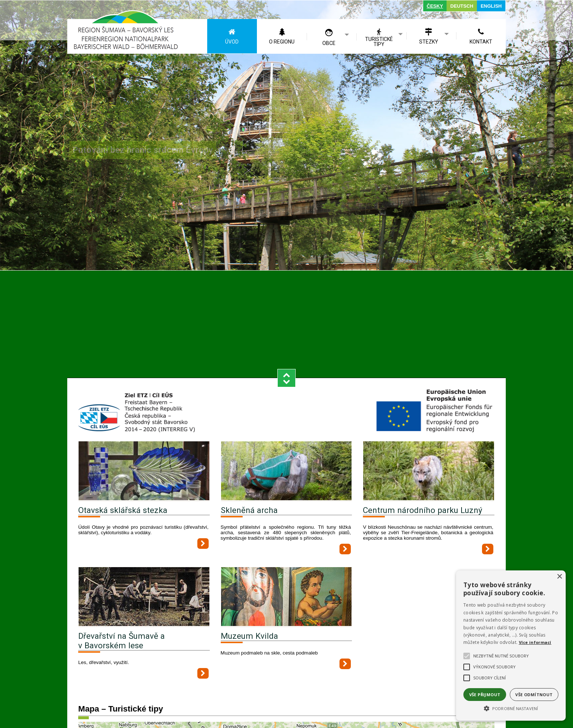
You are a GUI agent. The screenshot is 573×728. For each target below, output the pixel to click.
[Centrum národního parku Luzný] (429, 433)
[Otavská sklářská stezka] (144, 433)
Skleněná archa (249, 471)
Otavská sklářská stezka (123, 471)
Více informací (535, 642)
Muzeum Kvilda (249, 597)
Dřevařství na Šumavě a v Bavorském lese (122, 602)
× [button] (559, 577)
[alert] (511, 646)
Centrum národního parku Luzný (423, 471)
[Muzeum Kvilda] (286, 559)
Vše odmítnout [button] (534, 695)
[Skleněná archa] (286, 433)
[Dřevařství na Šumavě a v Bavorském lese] (144, 559)
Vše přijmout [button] (485, 695)
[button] (511, 708)
